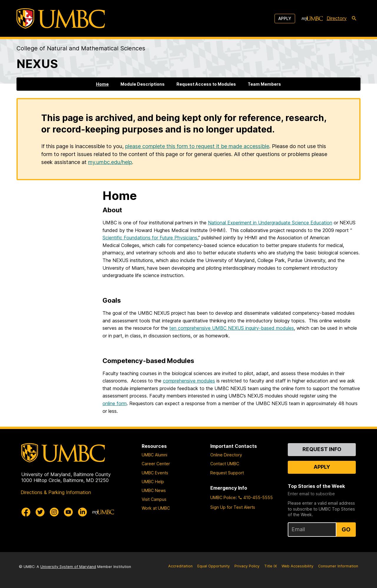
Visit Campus (154, 499)
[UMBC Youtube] (68, 512)
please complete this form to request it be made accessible (197, 146)
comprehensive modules (189, 381)
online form (115, 403)
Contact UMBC (225, 464)
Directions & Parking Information (56, 492)
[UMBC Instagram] (54, 512)
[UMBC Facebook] (26, 512)
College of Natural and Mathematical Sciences (81, 48)
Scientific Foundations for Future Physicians (150, 238)
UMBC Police (223, 497)
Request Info (322, 449)
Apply (285, 18)
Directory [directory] (337, 18)
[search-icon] (354, 19)
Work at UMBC (156, 508)
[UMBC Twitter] (40, 512)
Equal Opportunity (214, 566)
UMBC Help (153, 482)
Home (102, 84)
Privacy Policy (247, 566)
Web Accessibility (297, 566)
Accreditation (180, 566)
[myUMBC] (312, 19)
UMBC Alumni (154, 455)
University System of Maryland (68, 567)
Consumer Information (338, 566)
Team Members (264, 84)
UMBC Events (155, 473)
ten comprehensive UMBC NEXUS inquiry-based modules (232, 328)
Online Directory (226, 455)
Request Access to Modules (206, 84)
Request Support (227, 473)
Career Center (156, 464)
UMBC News (154, 490)
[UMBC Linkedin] (82, 512)
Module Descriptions (143, 84)
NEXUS (37, 64)
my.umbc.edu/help (110, 162)
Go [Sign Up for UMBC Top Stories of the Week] (346, 529)
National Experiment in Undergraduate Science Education (270, 223)
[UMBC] (61, 18)
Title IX (271, 566)
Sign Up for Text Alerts (233, 507)
